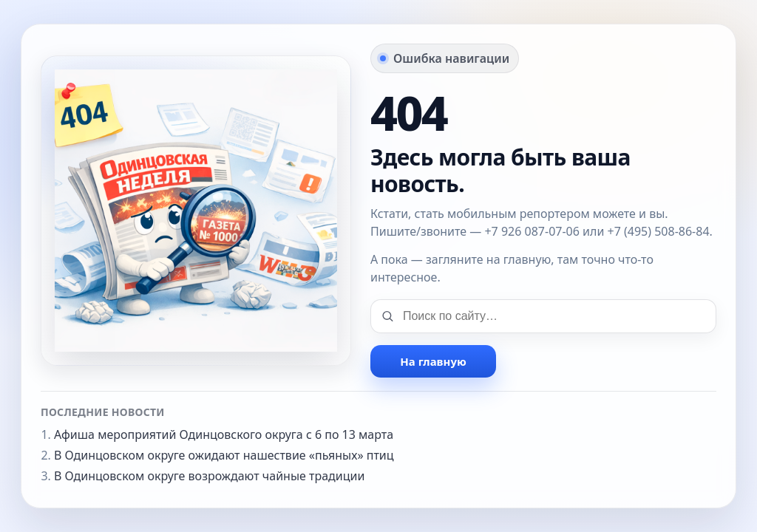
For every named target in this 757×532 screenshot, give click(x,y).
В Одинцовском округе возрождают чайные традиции (209, 476)
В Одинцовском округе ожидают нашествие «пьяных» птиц (224, 455)
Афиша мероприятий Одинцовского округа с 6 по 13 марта (224, 434)
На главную (433, 361)
